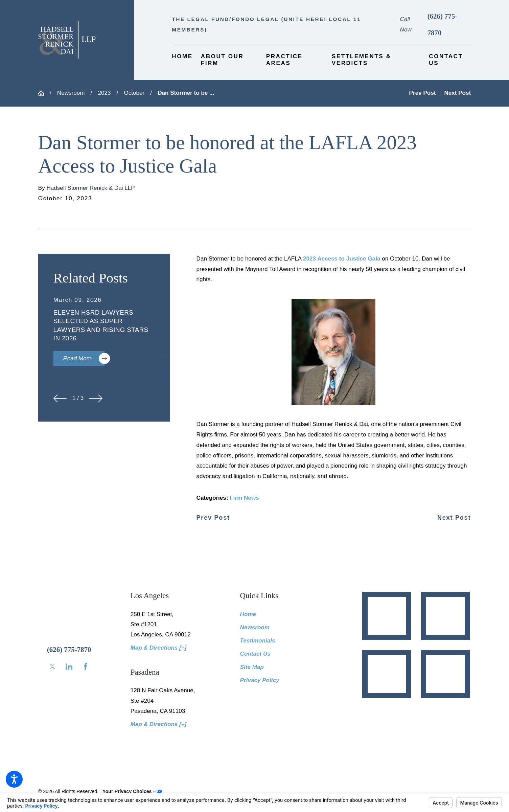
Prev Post (213, 518)
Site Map (252, 667)
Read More (84, 358)
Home (248, 614)
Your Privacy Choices (132, 791)
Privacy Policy (260, 680)
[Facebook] (86, 667)
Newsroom (71, 93)
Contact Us (255, 654)
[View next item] (96, 398)
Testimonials (258, 641)
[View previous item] (60, 398)
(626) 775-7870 (443, 25)
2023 (104, 93)
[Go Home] (44, 93)
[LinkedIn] (69, 667)
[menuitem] (182, 60)
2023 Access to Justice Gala (342, 259)
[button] (14, 779)
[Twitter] (52, 667)
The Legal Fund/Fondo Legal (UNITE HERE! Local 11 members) (266, 24)
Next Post (454, 518)
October (134, 93)
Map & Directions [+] (159, 648)
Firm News (244, 498)
